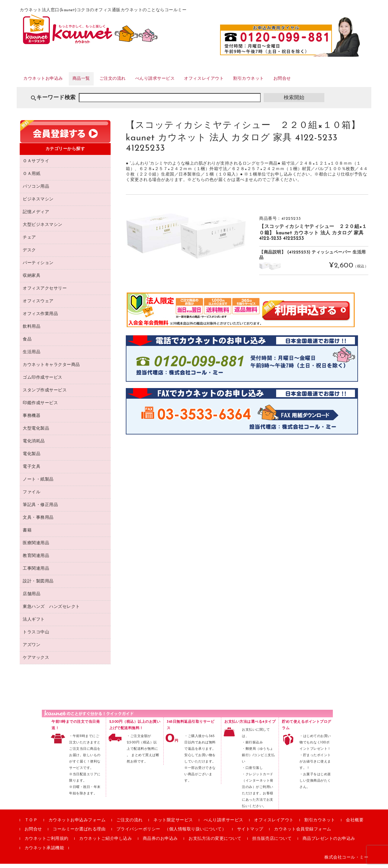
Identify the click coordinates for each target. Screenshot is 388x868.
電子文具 (32, 471)
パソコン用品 (36, 191)
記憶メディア (36, 216)
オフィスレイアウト (242, 82)
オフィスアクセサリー (45, 292)
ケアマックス (36, 662)
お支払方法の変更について (215, 843)
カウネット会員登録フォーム (303, 834)
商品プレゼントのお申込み (329, 843)
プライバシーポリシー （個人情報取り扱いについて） (171, 834)
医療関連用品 (36, 547)
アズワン (32, 649)
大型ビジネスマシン (43, 229)
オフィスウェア (38, 305)
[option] (186, 240)
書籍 (27, 534)
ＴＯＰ (31, 824)
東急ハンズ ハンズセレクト (51, 611)
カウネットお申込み (49, 82)
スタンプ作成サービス (45, 394)
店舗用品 (32, 598)
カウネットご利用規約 (47, 843)
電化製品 (32, 458)
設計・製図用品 (38, 585)
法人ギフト (34, 623)
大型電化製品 (36, 432)
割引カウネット (295, 82)
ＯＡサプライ (36, 165)
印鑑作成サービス (40, 407)
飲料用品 (32, 331)
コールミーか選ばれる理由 (79, 834)
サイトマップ (250, 834)
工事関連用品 (36, 573)
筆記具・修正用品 (40, 509)
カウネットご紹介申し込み (105, 843)
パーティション (38, 267)
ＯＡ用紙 (32, 178)
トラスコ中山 (36, 636)
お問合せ (336, 82)
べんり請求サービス (183, 82)
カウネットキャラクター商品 (51, 369)
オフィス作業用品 (40, 318)
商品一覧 (95, 82)
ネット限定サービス (173, 824)
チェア (29, 241)
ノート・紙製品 (38, 483)
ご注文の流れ (132, 82)
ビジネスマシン (38, 203)
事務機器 (32, 420)
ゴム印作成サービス (43, 382)
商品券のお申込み (160, 843)
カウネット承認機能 (44, 852)
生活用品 (32, 356)
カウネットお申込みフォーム (77, 824)
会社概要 (355, 824)
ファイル (32, 496)
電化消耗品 (34, 445)
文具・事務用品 (38, 522)
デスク (29, 254)
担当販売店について (272, 843)
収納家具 (32, 280)
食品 (27, 343)
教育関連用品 (36, 560)
